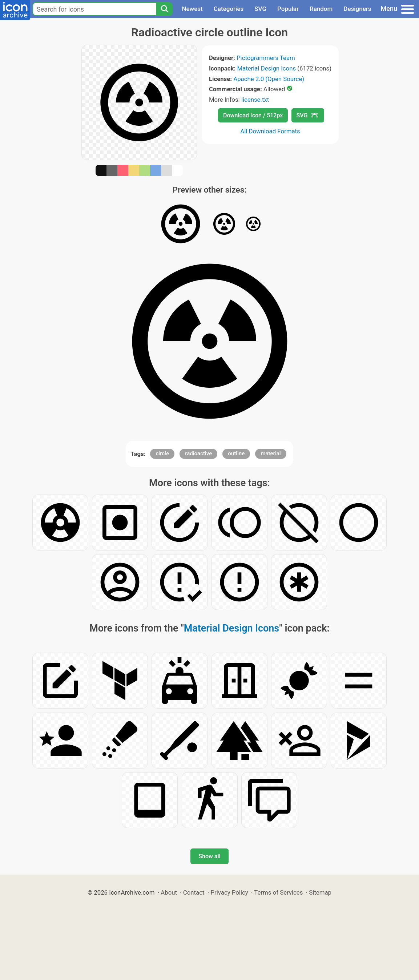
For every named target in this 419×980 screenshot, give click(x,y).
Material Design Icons (266, 68)
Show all (209, 856)
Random (321, 9)
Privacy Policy (229, 892)
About (169, 892)
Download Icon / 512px (253, 115)
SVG (260, 9)
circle (162, 453)
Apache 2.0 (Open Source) (269, 79)
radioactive (198, 453)
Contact (194, 892)
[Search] (164, 9)
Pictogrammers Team (266, 58)
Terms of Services (278, 892)
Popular (288, 9)
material (271, 453)
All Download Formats (270, 131)
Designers (357, 9)
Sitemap (320, 892)
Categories (229, 9)
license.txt (255, 100)
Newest (192, 9)
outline (236, 453)
